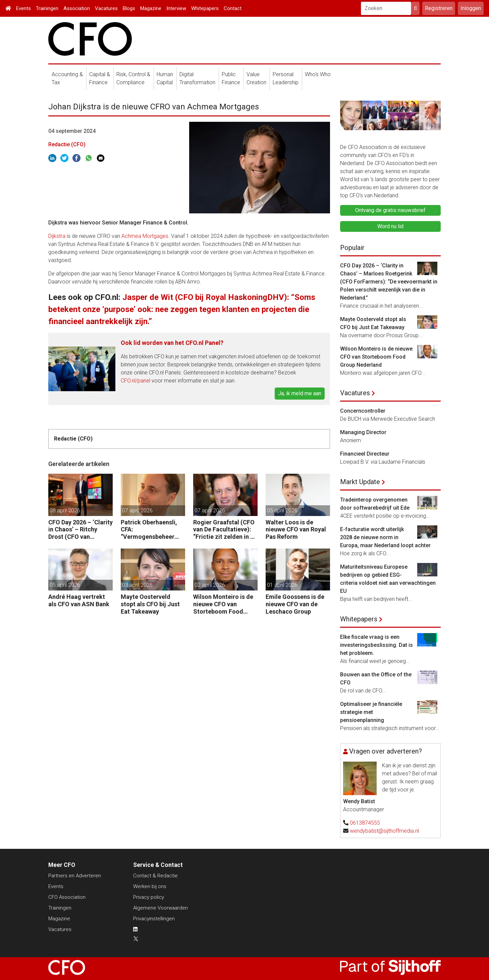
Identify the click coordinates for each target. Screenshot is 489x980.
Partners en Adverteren (75, 876)
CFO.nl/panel (135, 381)
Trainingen (47, 8)
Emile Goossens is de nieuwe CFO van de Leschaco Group (295, 604)
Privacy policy (149, 897)
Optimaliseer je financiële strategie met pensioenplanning (371, 712)
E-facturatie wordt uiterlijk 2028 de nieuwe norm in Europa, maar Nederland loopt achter (385, 537)
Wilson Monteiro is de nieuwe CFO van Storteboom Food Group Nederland (223, 604)
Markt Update (360, 482)
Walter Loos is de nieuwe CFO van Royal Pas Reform (296, 529)
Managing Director (363, 432)
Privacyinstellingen (154, 919)
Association (77, 8)
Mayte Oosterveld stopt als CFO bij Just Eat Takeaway (150, 604)
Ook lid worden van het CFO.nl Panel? (172, 343)
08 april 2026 (65, 510)
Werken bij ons (150, 886)
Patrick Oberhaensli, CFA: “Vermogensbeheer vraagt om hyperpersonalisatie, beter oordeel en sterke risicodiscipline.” (149, 530)
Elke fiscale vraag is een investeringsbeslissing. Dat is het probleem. (376, 645)
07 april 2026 (137, 510)
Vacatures (106, 8)
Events (23, 8)
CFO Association (67, 897)
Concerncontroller (363, 411)
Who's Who (318, 74)
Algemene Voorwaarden (160, 908)
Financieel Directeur (365, 454)
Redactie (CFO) (67, 144)
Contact (233, 8)
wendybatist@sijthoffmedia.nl (384, 831)
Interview (176, 8)
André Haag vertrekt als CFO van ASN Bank (79, 600)
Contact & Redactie (155, 876)
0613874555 (365, 823)
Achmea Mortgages (145, 236)
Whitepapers (205, 8)
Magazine (151, 8)
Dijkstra (57, 236)
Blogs (129, 8)
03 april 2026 (137, 585)
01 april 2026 (282, 585)
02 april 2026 (210, 585)
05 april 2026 (282, 510)
